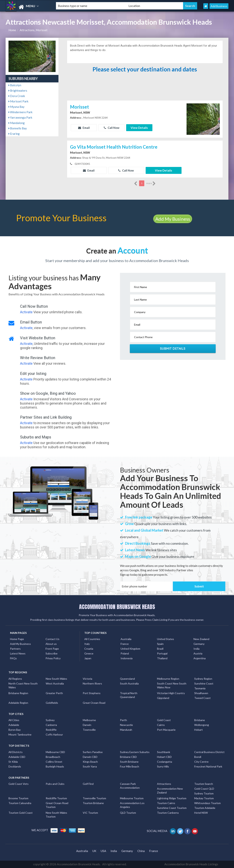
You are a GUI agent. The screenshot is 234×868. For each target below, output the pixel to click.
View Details (139, 128)
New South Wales (56, 679)
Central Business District (209, 752)
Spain (160, 644)
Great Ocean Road (94, 703)
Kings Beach (90, 762)
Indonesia (127, 658)
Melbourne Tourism (132, 798)
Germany (199, 644)
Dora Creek (17, 96)
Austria (198, 653)
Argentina (200, 658)
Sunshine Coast (204, 683)
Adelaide (14, 725)
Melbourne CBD (55, 752)
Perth (123, 720)
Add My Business (173, 219)
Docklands (15, 766)
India (196, 649)
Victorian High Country (171, 693)
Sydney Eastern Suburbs (135, 752)
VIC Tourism (90, 813)
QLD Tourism (128, 813)
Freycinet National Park (208, 766)
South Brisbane (129, 762)
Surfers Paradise (93, 752)
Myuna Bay (16, 107)
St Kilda (13, 762)
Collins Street (54, 762)
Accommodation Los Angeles (132, 805)
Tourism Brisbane (93, 803)
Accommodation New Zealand (170, 790)
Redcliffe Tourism (56, 798)
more (151, 183)
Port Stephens (92, 693)
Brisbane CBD (128, 757)
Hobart (199, 730)
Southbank (164, 752)
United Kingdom (130, 649)
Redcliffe (51, 730)
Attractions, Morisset (34, 30)
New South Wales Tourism (56, 815)
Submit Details (173, 349)
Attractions (164, 784)
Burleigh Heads (55, 766)
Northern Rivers (92, 683)
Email (84, 128)
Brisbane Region (18, 693)
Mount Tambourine (20, 734)
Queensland (127, 679)
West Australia (55, 683)
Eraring (14, 134)
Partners (15, 649)
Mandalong (17, 123)
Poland (125, 653)
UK (94, 851)
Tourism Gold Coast (21, 813)
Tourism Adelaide (205, 808)
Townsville (89, 730)
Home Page (17, 639)
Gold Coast (164, 720)
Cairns (161, 725)
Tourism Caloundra (20, 803)
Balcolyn (15, 85)
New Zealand (201, 639)
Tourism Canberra (168, 813)
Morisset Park (18, 101)
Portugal (162, 653)
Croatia (89, 649)
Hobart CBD (164, 757)
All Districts (16, 752)
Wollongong (202, 725)
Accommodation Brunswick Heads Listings (191, 864)
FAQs (13, 658)
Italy (87, 644)
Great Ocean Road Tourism (57, 805)
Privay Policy (53, 658)
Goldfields (52, 703)
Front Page (52, 649)
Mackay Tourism (204, 798)
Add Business (219, 6)
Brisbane (200, 720)
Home (12, 30)
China (141, 851)
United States (166, 639)
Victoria (87, 679)
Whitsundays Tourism (207, 803)
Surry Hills (163, 766)
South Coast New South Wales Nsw (172, 685)
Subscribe (52, 653)
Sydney (50, 720)
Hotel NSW (201, 813)
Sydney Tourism (204, 793)
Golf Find (88, 784)
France (125, 644)
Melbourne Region (168, 679)
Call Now (112, 128)
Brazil (160, 649)
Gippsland (163, 698)
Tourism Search (204, 784)
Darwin (87, 725)
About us (51, 644)
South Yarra (90, 766)
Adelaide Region (18, 703)
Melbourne (89, 720)
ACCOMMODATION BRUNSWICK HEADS (117, 607)
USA (103, 851)
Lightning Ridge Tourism (172, 798)
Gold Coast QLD (204, 789)
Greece (89, 653)
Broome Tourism (18, 798)
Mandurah (126, 730)
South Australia (129, 683)
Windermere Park (20, 112)
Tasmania (200, 688)
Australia (126, 639)
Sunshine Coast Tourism (172, 808)
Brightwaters (18, 90)
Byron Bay (15, 730)
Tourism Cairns (166, 803)
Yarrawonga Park (20, 117)
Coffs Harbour (54, 734)
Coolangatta (165, 762)
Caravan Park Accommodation (130, 786)
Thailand (162, 658)
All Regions (15, 679)
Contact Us (52, 639)
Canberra (51, 725)
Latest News (18, 653)
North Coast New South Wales (23, 685)
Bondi (198, 757)
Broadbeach (53, 757)
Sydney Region (203, 679)
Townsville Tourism (94, 798)
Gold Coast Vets (19, 784)
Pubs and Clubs (55, 784)
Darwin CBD (90, 757)
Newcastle (126, 725)
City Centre (201, 762)
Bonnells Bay (18, 128)
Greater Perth (54, 693)
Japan (88, 658)
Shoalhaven (201, 693)
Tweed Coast (202, 698)
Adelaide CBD (17, 757)
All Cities (14, 720)
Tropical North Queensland (129, 695)
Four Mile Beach (130, 766)
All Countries (92, 639)
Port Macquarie (166, 730)
